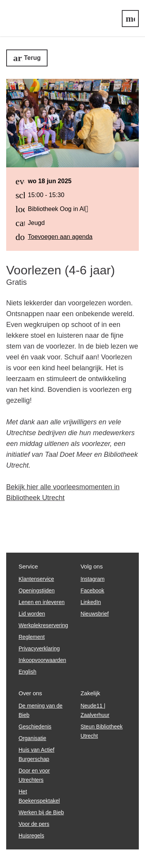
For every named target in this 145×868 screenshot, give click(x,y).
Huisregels (31, 836)
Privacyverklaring (39, 648)
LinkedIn (91, 602)
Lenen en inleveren (42, 602)
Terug (32, 58)
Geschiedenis (35, 727)
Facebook (92, 591)
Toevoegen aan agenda (60, 237)
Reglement (32, 637)
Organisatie (32, 738)
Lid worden (32, 614)
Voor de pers (34, 824)
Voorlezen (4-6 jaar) (61, 270)
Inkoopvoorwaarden (42, 660)
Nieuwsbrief (95, 614)
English (27, 672)
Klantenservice (36, 579)
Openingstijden (37, 591)
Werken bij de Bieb (41, 812)
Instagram (92, 579)
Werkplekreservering (43, 625)
